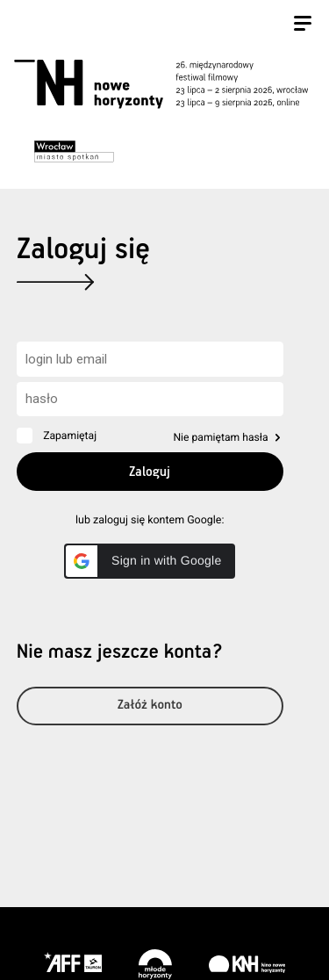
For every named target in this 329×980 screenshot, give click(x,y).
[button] (150, 561)
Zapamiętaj (70, 436)
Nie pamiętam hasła (220, 437)
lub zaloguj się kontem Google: (150, 520)
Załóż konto (150, 706)
